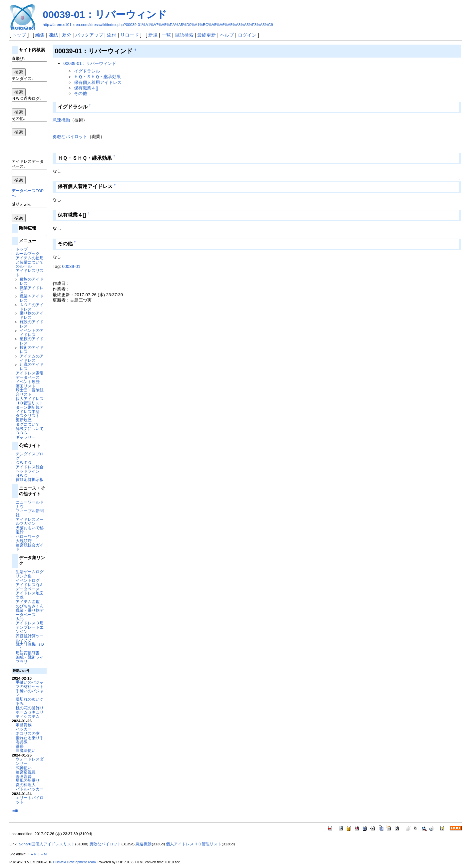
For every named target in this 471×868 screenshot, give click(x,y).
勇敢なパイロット (70, 137)
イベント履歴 (28, 382)
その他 (80, 93)
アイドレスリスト (30, 273)
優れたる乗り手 (30, 738)
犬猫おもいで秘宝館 (30, 530)
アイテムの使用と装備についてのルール (30, 262)
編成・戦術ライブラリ (30, 659)
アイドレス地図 (30, 593)
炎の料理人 (26, 785)
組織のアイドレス (32, 366)
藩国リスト (26, 386)
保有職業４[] (86, 88)
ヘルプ (227, 35)
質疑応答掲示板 (30, 479)
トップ (19, 35)
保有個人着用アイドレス (98, 82)
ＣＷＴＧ (24, 462)
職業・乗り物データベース (30, 612)
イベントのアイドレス (32, 332)
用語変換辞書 (28, 653)
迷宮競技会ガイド (30, 547)
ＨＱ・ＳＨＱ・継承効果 (97, 77)
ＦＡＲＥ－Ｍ (37, 854)
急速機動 (61, 120)
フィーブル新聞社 (30, 513)
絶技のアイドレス (32, 341)
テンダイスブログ (30, 456)
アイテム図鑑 (28, 602)
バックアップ (89, 35)
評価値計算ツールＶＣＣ (30, 638)
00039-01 (71, 266)
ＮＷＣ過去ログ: (26, 98)
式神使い (24, 768)
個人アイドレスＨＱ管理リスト (30, 401)
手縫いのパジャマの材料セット (30, 684)
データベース (28, 377)
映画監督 (24, 776)
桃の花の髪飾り (30, 708)
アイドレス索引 (30, 373)
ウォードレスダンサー (30, 761)
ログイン (247, 35)
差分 (67, 35)
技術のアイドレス (32, 349)
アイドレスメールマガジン (30, 522)
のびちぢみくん (30, 606)
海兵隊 (22, 742)
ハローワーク (28, 536)
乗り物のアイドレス (32, 315)
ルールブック (28, 253)
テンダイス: (22, 78)
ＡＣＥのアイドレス (32, 307)
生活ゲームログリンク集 (30, 574)
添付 (112, 35)
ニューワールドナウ (30, 504)
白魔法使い (26, 750)
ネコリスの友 (28, 733)
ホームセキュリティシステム (30, 714)
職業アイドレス (32, 290)
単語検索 (184, 35)
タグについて (28, 424)
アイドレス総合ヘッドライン (30, 469)
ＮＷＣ (22, 475)
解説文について (30, 429)
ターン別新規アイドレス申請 (30, 409)
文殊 (20, 597)
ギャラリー (26, 437)
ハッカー (24, 729)
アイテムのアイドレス (32, 358)
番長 (20, 746)
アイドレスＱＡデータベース (29, 587)
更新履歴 (24, 420)
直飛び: (18, 58)
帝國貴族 (24, 725)
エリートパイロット (30, 800)
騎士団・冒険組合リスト (30, 392)
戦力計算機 (26, 644)
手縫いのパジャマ (30, 693)
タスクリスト (28, 416)
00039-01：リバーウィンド (105, 14)
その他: (18, 118)
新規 (153, 35)
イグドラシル (87, 71)
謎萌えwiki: (21, 204)
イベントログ (28, 580)
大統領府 (24, 541)
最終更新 (207, 35)
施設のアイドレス (32, 324)
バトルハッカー (30, 789)
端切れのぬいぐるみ (30, 701)
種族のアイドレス (32, 281)
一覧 (166, 35)
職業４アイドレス (32, 298)
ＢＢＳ (22, 433)
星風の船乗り (28, 780)
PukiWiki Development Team (74, 862)
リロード (130, 35)
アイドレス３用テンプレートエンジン (30, 627)
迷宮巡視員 (26, 772)
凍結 (53, 35)
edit (15, 811)
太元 (20, 619)
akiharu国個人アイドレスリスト (47, 844)
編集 (40, 35)
